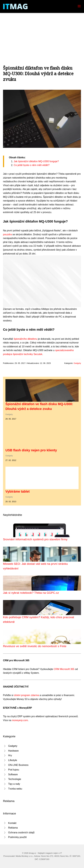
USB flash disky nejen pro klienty (31, 450)
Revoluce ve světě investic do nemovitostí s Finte (35, 646)
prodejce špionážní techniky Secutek (23, 354)
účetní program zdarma (26, 695)
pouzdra (7, 234)
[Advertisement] (42, 35)
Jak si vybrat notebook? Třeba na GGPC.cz (31, 593)
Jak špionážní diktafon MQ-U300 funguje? (36, 161)
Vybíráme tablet (18, 491)
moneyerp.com (20, 720)
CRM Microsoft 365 (64, 669)
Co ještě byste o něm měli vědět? (32, 165)
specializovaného (64, 350)
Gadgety (77, 363)
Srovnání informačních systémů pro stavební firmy (35, 539)
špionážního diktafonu (26, 339)
